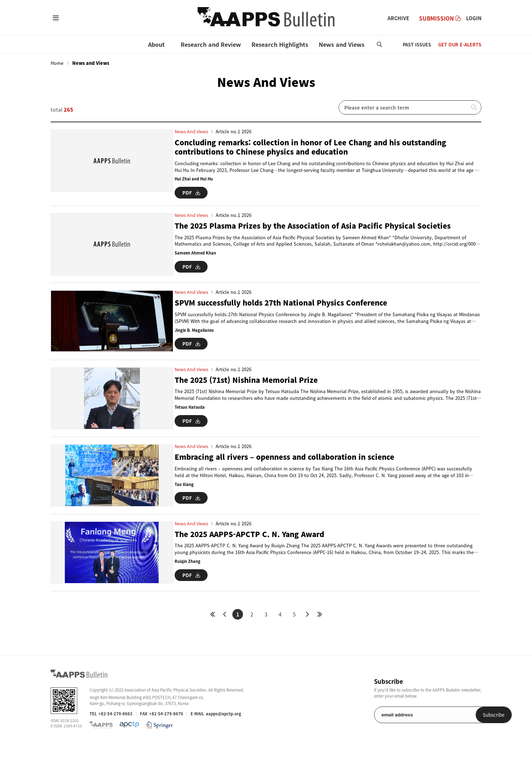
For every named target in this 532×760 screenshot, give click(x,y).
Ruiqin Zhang (188, 573)
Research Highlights (280, 44)
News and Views (342, 44)
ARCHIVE (398, 18)
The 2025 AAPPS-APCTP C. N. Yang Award (252, 546)
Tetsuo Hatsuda (190, 413)
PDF (191, 193)
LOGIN (474, 18)
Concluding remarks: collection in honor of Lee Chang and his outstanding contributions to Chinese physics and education (316, 147)
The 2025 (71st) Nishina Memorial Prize (250, 386)
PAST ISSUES (417, 44)
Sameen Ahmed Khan (196, 253)
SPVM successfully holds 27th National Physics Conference (286, 306)
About (156, 44)
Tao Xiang (184, 493)
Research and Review (211, 44)
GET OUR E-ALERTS (460, 44)
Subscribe (463, 730)
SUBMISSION (440, 18)
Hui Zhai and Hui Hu (194, 179)
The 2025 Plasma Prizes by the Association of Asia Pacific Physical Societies (318, 226)
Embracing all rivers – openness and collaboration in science (290, 466)
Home (57, 63)
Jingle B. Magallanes (196, 333)
